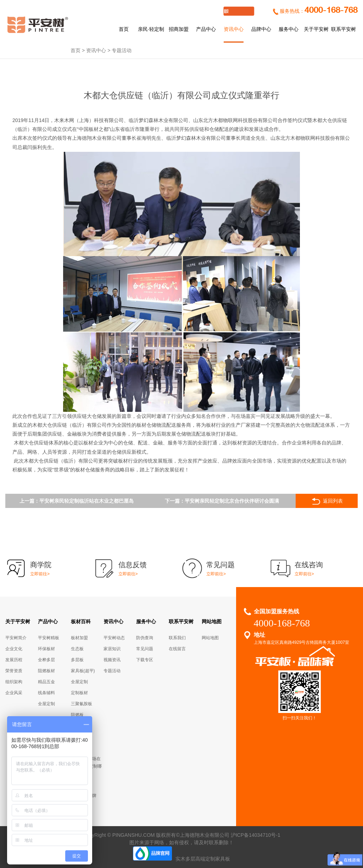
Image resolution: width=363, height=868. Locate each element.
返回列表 (327, 501)
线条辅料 (46, 693)
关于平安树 (316, 29)
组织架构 (14, 682)
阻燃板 (77, 715)
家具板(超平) (83, 671)
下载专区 (145, 660)
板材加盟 (79, 638)
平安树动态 (114, 638)
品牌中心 (261, 29)
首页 (124, 29)
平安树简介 (16, 638)
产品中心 (206, 29)
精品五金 (46, 682)
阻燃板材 (46, 671)
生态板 (77, 649)
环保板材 (46, 649)
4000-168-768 (331, 10)
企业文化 (14, 649)
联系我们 (177, 638)
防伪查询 (145, 638)
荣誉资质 (14, 671)
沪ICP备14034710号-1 (256, 835)
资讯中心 (234, 29)
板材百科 (81, 621)
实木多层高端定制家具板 (203, 859)
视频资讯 (112, 660)
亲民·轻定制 (151, 29)
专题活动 (122, 50)
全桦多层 (46, 660)
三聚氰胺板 (82, 704)
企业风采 (14, 693)
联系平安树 (344, 29)
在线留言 (177, 649)
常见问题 (145, 649)
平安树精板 (49, 638)
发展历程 (14, 660)
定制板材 (79, 693)
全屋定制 (46, 704)
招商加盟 (179, 29)
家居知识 (112, 649)
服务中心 (289, 29)
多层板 (77, 660)
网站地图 (212, 621)
